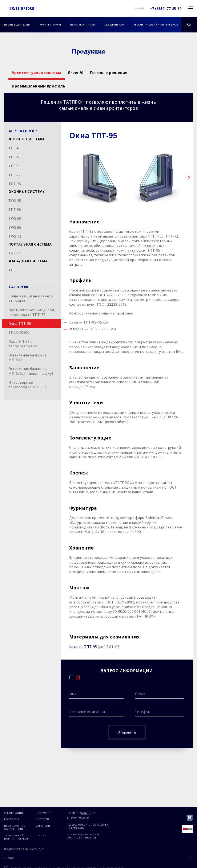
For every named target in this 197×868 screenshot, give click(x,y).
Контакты (12, 819)
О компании (14, 813)
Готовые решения (167, 73)
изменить (88, 813)
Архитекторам (50, 25)
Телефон (143, 712)
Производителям (17, 25)
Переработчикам (83, 25)
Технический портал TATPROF (16, 837)
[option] (98, 179)
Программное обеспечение (15, 827)
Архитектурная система (37, 73)
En (136, 8)
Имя (73, 694)
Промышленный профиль (38, 86)
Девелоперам (114, 25)
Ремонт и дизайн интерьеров (156, 25)
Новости (42, 819)
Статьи (41, 835)
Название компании (87, 712)
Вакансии (43, 826)
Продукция (44, 813)
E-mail (140, 694)
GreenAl (104, 73)
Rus (142, 8)
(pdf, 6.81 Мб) (95, 647)
